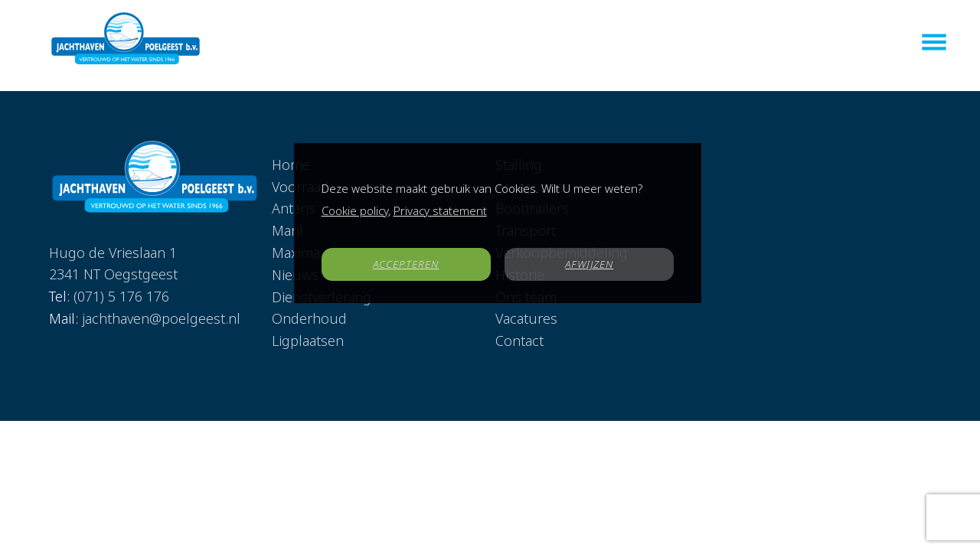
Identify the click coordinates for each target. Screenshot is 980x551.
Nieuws (701, 43)
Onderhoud (309, 318)
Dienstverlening (620, 43)
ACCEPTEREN (406, 264)
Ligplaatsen (308, 341)
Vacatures (761, 43)
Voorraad (374, 43)
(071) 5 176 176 (121, 276)
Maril (487, 43)
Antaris (437, 43)
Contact (827, 43)
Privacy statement (440, 210)
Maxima (537, 43)
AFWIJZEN (589, 264)
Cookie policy (355, 210)
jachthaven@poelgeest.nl (161, 298)
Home (319, 43)
